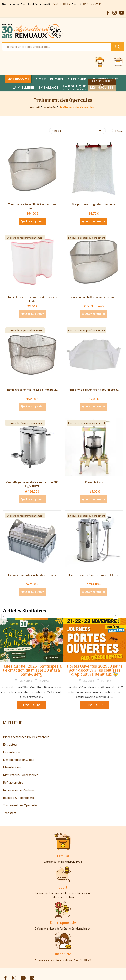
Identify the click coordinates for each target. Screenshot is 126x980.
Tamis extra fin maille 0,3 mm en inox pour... (32, 206)
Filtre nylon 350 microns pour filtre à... (94, 390)
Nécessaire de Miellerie (19, 790)
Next (116, 616)
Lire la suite (32, 705)
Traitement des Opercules (20, 805)
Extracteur (10, 744)
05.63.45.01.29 (61, 4)
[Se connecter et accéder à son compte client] (100, 62)
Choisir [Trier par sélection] (77, 131)
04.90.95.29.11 (92, 4)
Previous (4, 616)
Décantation (12, 752)
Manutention (12, 767)
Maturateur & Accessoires (21, 775)
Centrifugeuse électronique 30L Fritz (94, 575)
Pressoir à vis (94, 482)
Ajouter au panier (32, 221)
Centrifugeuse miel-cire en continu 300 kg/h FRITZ (32, 484)
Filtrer (119, 131)
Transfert (10, 813)
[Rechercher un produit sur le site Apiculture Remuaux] (117, 47)
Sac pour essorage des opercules (94, 204)
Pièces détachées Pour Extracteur (26, 737)
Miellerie (13, 724)
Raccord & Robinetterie (19, 798)
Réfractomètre (13, 782)
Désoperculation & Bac (19, 760)
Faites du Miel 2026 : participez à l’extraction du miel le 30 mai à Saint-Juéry (32, 671)
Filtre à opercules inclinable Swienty (32, 575)
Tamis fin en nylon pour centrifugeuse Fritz (32, 299)
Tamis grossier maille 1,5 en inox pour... (32, 390)
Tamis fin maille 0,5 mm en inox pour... (94, 297)
